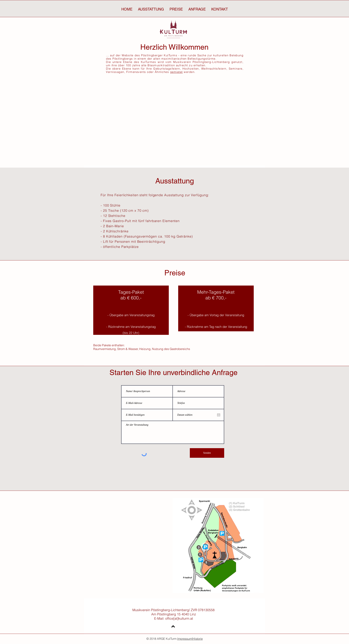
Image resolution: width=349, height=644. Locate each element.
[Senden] (207, 453)
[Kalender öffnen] (219, 415)
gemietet (176, 72)
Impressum (185, 639)
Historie (198, 639)
